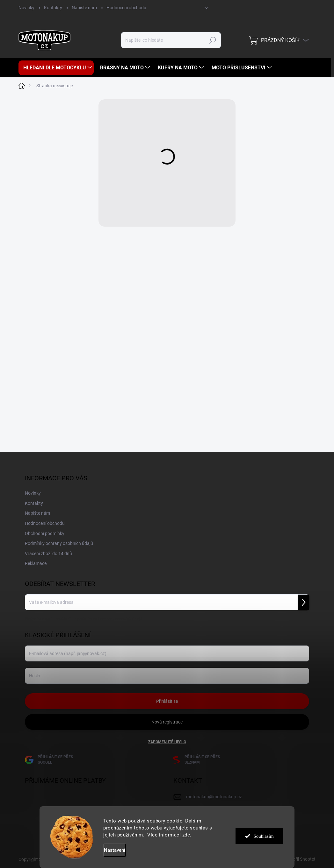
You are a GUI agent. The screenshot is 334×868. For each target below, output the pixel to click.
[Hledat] (171, 40)
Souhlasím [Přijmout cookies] (263, 837)
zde (186, 835)
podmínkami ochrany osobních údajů (110, 619)
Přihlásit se (167, 701)
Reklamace (36, 563)
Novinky (26, 8)
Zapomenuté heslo (167, 742)
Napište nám (84, 8)
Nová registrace (167, 722)
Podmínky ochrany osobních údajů (59, 543)
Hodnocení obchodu (126, 8)
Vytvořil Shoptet (300, 859)
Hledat (212, 40)
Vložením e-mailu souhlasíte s (83, 619)
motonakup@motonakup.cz (214, 797)
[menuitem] (56, 68)
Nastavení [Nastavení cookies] (115, 850)
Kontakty (53, 8)
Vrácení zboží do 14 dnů (48, 554)
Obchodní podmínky (45, 533)
